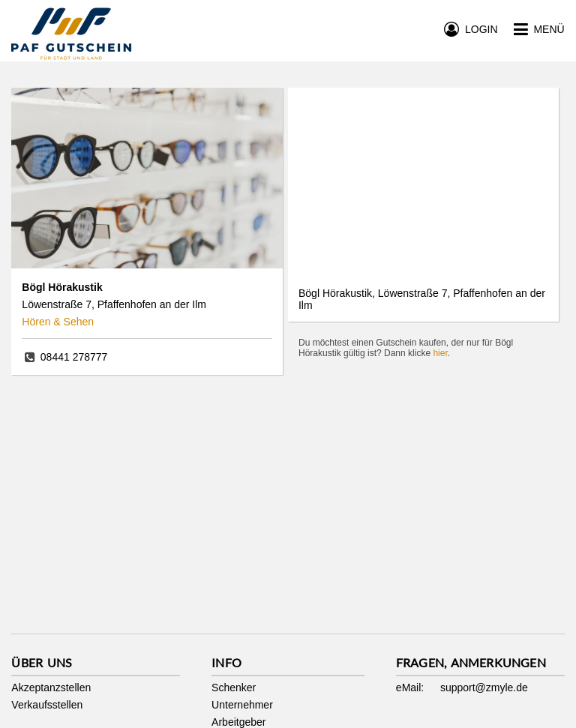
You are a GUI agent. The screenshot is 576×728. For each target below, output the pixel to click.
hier (440, 353)
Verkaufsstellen (47, 705)
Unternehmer (242, 705)
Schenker (234, 688)
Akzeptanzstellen (51, 688)
